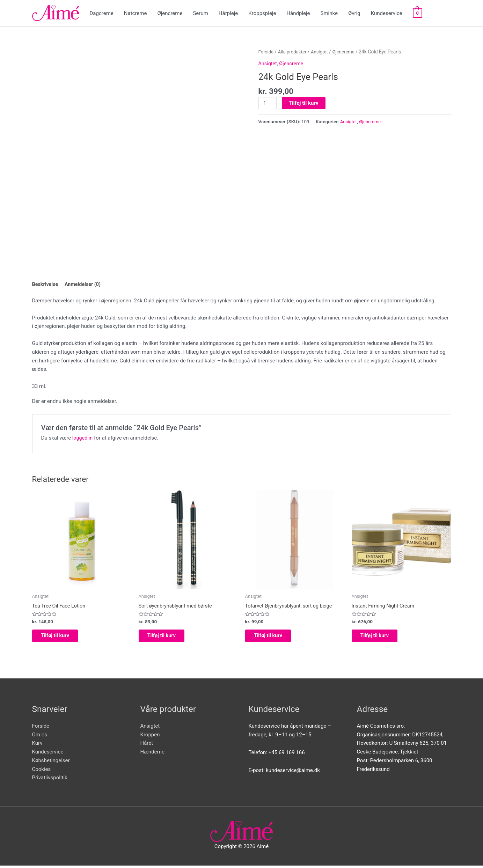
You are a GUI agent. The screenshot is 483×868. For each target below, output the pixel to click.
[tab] (46, 285)
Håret (147, 746)
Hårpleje (228, 13)
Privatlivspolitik (50, 780)
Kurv (37, 746)
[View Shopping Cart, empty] (418, 13)
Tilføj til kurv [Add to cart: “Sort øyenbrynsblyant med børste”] (167, 637)
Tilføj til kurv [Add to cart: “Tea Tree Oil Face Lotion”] (61, 637)
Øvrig (354, 13)
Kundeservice (387, 13)
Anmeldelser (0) (85, 285)
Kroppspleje (262, 13)
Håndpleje (298, 13)
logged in (83, 438)
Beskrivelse (46, 285)
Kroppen (150, 737)
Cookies (42, 772)
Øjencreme (170, 13)
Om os (40, 737)
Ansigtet (322, 52)
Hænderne (152, 754)
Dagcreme (102, 13)
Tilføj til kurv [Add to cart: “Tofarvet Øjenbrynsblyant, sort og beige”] (274, 637)
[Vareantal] (268, 103)
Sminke (329, 13)
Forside (266, 52)
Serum (200, 13)
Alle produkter (294, 52)
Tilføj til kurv (304, 103)
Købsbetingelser (51, 763)
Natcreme (136, 13)
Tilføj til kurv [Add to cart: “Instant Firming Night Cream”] (380, 637)
